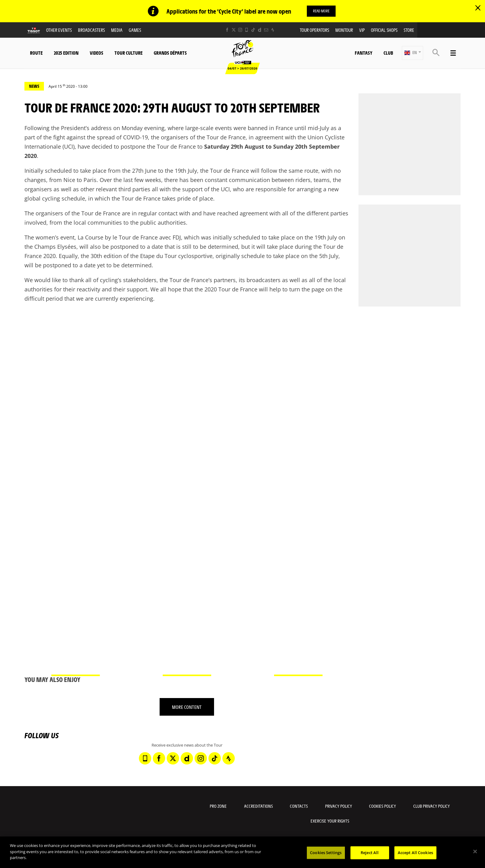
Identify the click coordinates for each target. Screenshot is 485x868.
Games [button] (135, 30)
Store (409, 30)
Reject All (370, 853)
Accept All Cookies (415, 853)
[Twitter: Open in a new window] (234, 30)
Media (117, 30)
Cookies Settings (326, 853)
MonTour (344, 30)
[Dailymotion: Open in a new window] (260, 30)
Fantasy (364, 53)
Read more (321, 11)
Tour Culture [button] (129, 53)
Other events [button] (59, 30)
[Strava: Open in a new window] (273, 30)
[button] (412, 53)
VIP (362, 30)
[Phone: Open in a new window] (247, 30)
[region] (242, 852)
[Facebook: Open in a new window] (227, 30)
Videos (97, 53)
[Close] (475, 852)
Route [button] (36, 53)
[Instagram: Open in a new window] (240, 30)
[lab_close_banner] (478, 8)
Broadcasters (91, 30)
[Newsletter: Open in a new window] (266, 30)
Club (388, 53)
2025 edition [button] (66, 53)
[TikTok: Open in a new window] (253, 30)
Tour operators (314, 30)
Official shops (384, 30)
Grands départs (170, 53)
